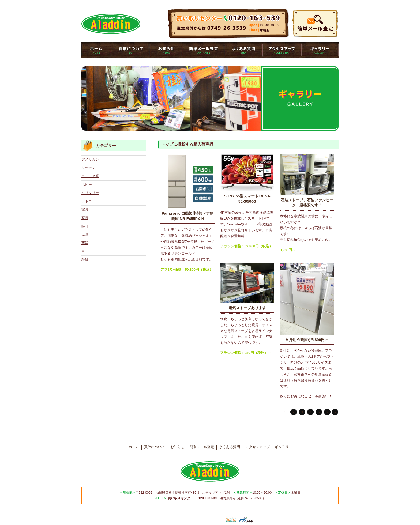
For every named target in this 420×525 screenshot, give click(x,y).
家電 (85, 218)
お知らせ (166, 50)
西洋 (85, 243)
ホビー (87, 185)
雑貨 (85, 260)
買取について (131, 50)
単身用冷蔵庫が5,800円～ (307, 340)
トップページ (96, 50)
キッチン (88, 168)
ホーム (134, 447)
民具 (85, 235)
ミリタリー (90, 193)
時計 (85, 226)
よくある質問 (244, 50)
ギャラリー (320, 50)
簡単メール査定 (204, 50)
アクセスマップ (282, 50)
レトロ (87, 201)
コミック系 (90, 176)
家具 (85, 209)
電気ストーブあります (247, 308)
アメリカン (90, 159)
